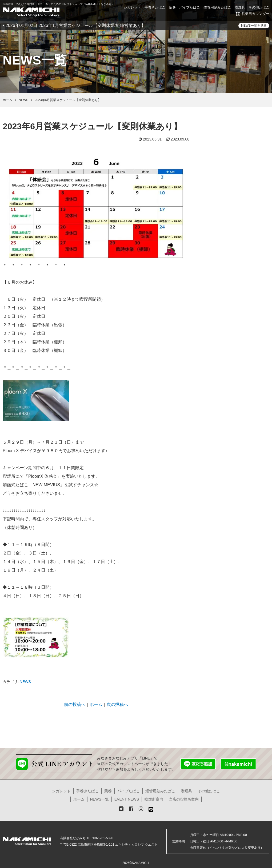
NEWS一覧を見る (254, 26)
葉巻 (172, 7)
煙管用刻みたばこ (217, 7)
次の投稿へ (117, 704)
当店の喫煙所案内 (184, 799)
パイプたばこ (190, 7)
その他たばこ (259, 7)
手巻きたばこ (155, 7)
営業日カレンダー (253, 14)
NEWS (25, 682)
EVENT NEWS (127, 799)
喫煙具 (240, 7)
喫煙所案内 (154, 799)
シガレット (132, 7)
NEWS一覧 (99, 799)
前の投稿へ (75, 704)
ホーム (96, 704)
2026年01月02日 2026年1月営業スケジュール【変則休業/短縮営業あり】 (76, 25)
